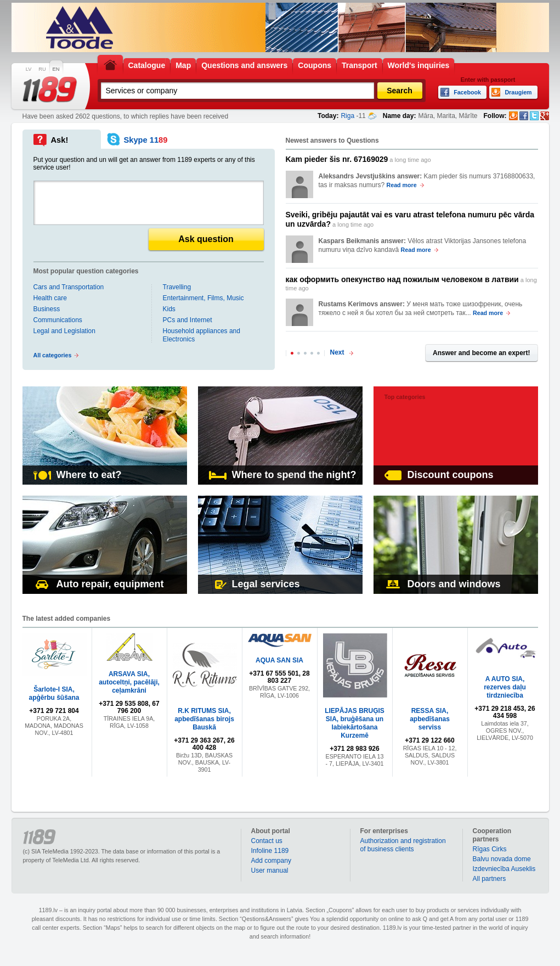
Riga (347, 116)
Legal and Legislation (64, 331)
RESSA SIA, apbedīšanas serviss (430, 719)
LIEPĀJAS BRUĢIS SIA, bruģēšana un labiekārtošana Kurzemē (355, 723)
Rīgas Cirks (490, 849)
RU (42, 69)
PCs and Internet (188, 320)
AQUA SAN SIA (279, 660)
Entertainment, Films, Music (203, 298)
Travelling (177, 287)
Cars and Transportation (69, 287)
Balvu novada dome (502, 859)
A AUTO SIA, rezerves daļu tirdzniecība (505, 687)
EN (56, 69)
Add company (271, 861)
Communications (58, 320)
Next (337, 352)
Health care (50, 298)
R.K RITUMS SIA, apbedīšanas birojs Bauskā (204, 719)
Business (47, 309)
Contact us (267, 841)
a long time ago (358, 159)
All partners (490, 879)
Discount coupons (439, 475)
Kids (169, 309)
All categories (53, 355)
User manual (270, 870)
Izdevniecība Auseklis (504, 869)
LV (29, 69)
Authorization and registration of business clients (403, 845)
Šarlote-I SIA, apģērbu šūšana (54, 693)
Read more (402, 185)
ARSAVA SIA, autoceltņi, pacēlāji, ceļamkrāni (129, 682)
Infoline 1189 (270, 851)
